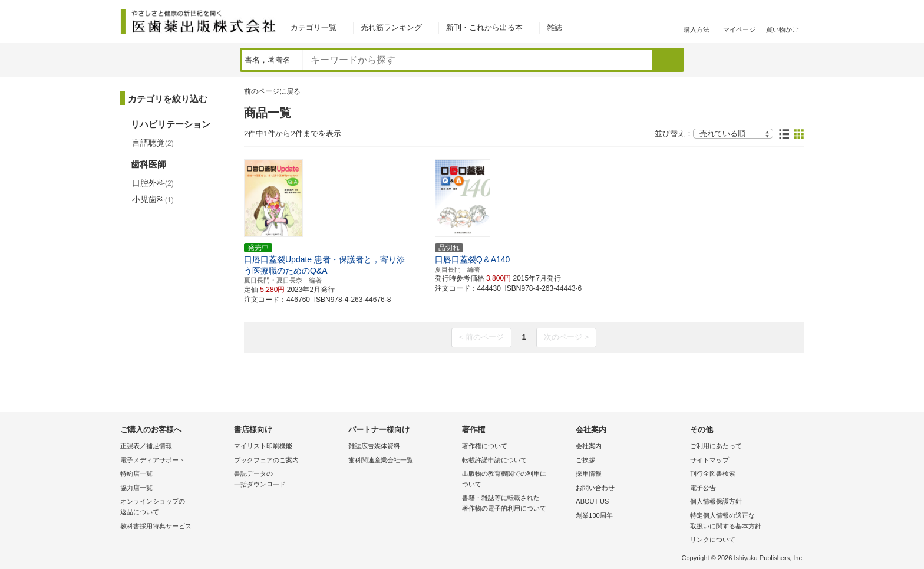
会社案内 (589, 446)
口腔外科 (153, 183)
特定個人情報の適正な (744, 522)
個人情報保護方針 (716, 501)
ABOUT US (592, 501)
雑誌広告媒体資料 (374, 446)
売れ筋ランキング (391, 27)
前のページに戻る (272, 91)
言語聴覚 (153, 143)
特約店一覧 (136, 473)
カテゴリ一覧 (313, 27)
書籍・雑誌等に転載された (516, 504)
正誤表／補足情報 (146, 446)
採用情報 (589, 473)
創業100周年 (594, 515)
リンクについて (713, 540)
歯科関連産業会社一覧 (381, 460)
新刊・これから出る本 (484, 27)
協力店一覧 (136, 488)
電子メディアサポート (153, 460)
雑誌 (555, 27)
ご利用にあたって (716, 446)
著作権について (485, 446)
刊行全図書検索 (713, 473)
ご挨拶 (585, 460)
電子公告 (703, 488)
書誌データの (288, 480)
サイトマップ (709, 460)
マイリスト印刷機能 (263, 446)
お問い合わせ (595, 488)
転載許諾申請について (494, 460)
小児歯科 (153, 199)
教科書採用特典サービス (156, 526)
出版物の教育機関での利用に (516, 480)
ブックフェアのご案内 (266, 460)
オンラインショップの (174, 507)
